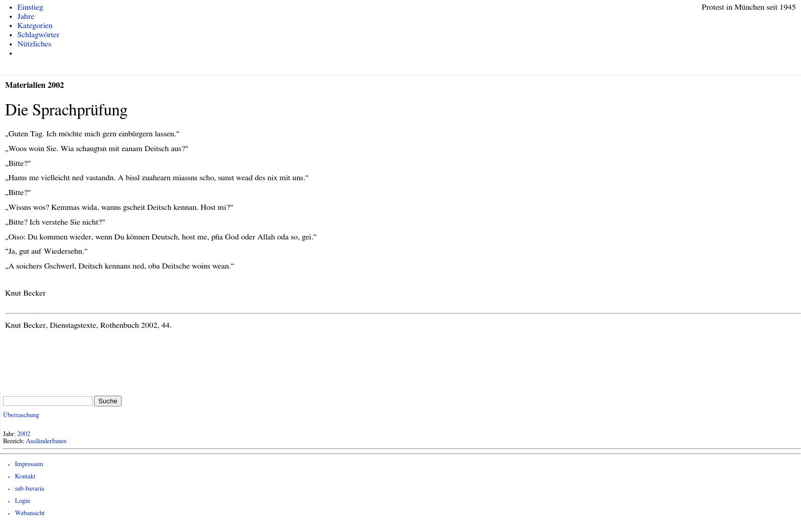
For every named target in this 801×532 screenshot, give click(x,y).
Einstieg (30, 7)
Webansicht (30, 513)
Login (22, 501)
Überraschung (21, 415)
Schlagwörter (38, 35)
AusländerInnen (46, 441)
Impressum (29, 464)
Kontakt (25, 477)
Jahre (26, 16)
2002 (24, 434)
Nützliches (34, 44)
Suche (108, 401)
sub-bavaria (29, 489)
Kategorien (35, 26)
